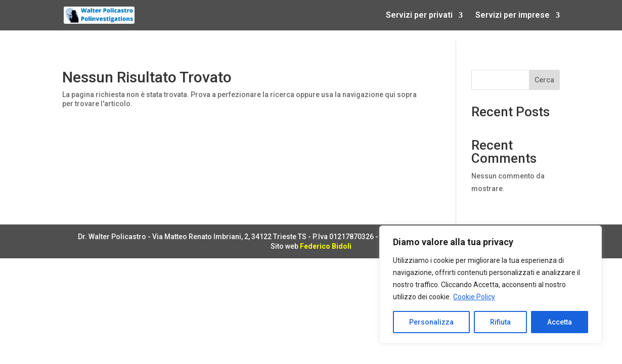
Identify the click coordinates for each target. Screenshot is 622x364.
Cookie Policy (474, 297)
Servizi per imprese (513, 16)
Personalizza (431, 322)
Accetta (560, 322)
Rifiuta (500, 322)
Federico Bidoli (326, 246)
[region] (491, 285)
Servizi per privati (419, 16)
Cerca (544, 80)
